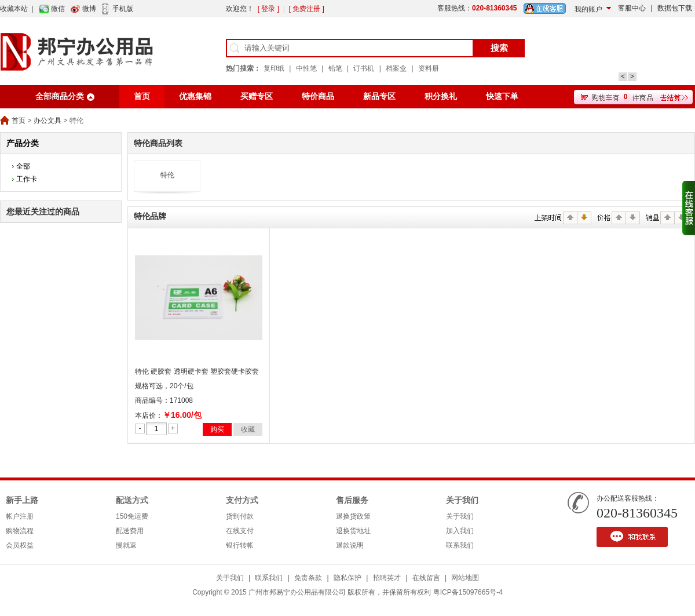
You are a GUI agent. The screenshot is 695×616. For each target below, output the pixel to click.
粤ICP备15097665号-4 (468, 592)
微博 (89, 9)
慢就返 (126, 545)
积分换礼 (441, 96)
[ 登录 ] (268, 9)
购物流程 (20, 531)
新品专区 (379, 96)
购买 (217, 429)
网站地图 (465, 578)
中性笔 (306, 68)
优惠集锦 (195, 96)
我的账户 (588, 9)
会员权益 (20, 545)
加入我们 (460, 531)
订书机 (364, 68)
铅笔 (335, 68)
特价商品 (318, 96)
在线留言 (426, 578)
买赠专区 (257, 96)
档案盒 (396, 68)
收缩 (689, 208)
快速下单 (502, 96)
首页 (142, 96)
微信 (58, 9)
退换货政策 (353, 516)
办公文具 (47, 121)
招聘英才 (387, 578)
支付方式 (242, 500)
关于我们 (462, 500)
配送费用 (130, 531)
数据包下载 (675, 8)
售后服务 (352, 500)
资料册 (429, 68)
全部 (23, 166)
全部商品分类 (60, 96)
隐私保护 (348, 578)
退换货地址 (353, 531)
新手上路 (22, 500)
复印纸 (274, 68)
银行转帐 (240, 545)
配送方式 (132, 500)
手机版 (123, 9)
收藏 (248, 429)
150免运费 (132, 516)
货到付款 (240, 516)
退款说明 (350, 545)
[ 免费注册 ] (306, 9)
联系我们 (460, 545)
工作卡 (27, 179)
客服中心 (632, 8)
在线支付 (240, 531)
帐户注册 (20, 516)
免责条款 (308, 578)
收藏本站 (14, 9)
